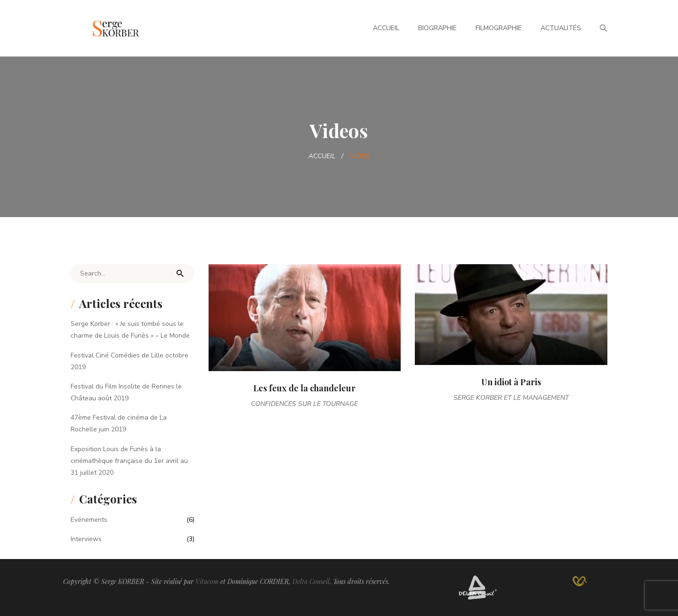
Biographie (437, 28)
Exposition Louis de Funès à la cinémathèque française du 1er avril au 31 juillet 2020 (129, 461)
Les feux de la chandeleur (304, 388)
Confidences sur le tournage (304, 404)
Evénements (89, 520)
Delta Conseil (311, 581)
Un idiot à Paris (511, 382)
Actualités (561, 28)
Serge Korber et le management (511, 398)
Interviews (86, 539)
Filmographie (499, 28)
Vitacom (207, 581)
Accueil (386, 28)
